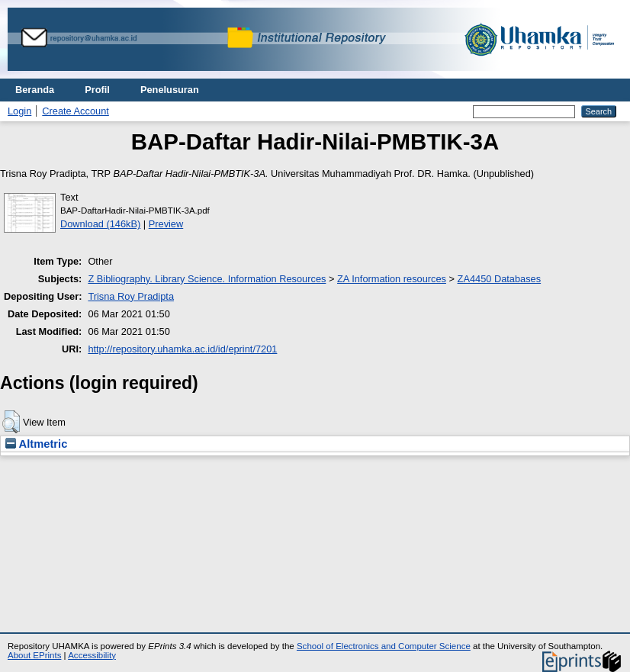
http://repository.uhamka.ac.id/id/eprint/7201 (182, 349)
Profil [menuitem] (97, 90)
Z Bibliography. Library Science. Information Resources (207, 279)
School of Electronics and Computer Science (384, 646)
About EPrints (34, 655)
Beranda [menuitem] (35, 90)
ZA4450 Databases (500, 279)
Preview (166, 224)
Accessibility (92, 655)
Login (19, 111)
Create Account (76, 111)
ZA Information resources (392, 279)
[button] (11, 422)
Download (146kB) (100, 224)
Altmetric (36, 444)
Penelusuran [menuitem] (170, 90)
